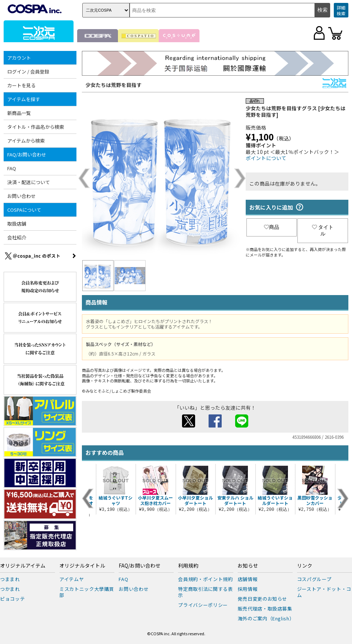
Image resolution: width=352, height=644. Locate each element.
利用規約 (188, 566)
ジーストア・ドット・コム (324, 592)
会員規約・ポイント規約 (205, 579)
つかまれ (10, 589)
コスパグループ (314, 579)
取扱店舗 (17, 224)
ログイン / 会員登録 (28, 71)
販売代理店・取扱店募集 (265, 609)
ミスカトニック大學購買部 (87, 592)
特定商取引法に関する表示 (205, 592)
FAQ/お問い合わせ (27, 154)
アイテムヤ (72, 579)
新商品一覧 (19, 113)
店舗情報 (248, 579)
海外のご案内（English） (266, 618)
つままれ (10, 579)
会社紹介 (17, 237)
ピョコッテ (12, 599)
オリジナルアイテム (23, 566)
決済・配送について (29, 182)
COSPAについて (24, 210)
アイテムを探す (24, 99)
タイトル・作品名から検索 (36, 127)
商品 (272, 227)
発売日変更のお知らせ (263, 599)
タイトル (323, 230)
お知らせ (248, 566)
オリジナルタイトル (82, 566)
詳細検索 (341, 10)
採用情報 (248, 589)
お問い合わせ (21, 196)
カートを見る (21, 85)
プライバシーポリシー (203, 605)
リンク (305, 566)
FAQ (12, 168)
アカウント (19, 58)
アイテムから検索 (26, 141)
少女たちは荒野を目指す (114, 85)
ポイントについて (266, 158)
